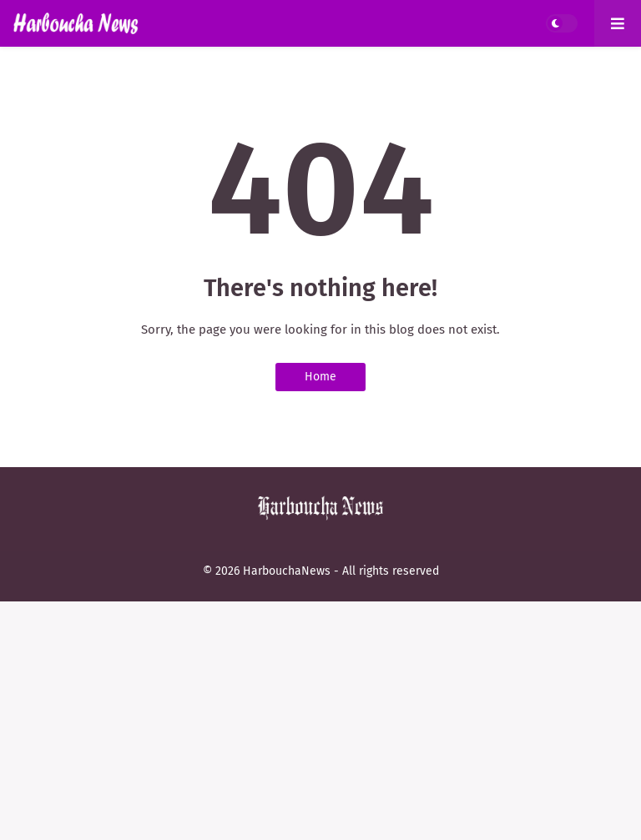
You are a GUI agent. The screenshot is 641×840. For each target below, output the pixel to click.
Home (320, 377)
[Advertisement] (320, 718)
